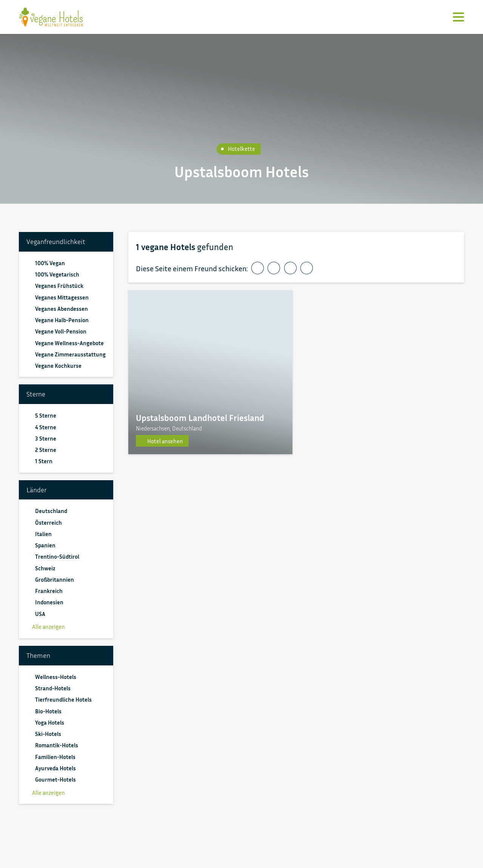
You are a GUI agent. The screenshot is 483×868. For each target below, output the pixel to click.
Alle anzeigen (46, 627)
